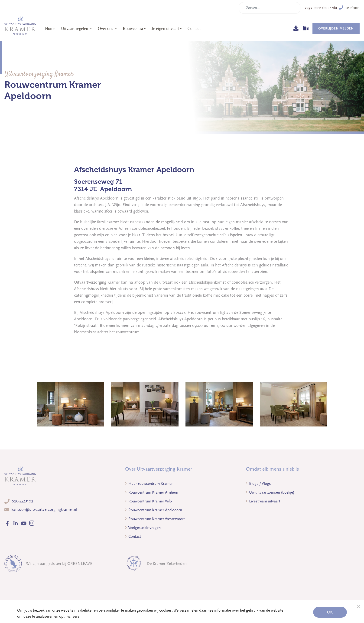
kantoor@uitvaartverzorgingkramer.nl (44, 510)
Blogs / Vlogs (258, 484)
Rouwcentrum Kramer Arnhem (152, 492)
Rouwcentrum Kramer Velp (148, 501)
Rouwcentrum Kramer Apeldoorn (154, 510)
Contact (194, 29)
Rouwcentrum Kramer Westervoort (155, 519)
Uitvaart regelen (76, 29)
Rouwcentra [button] (133, 29)
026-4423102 (22, 501)
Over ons (107, 29)
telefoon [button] (349, 8)
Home (50, 29)
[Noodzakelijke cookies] (358, 607)
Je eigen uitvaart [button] (165, 29)
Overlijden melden (336, 28)
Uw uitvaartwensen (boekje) (270, 492)
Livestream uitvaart (263, 501)
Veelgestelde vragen (143, 528)
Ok (330, 612)
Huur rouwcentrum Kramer (149, 484)
